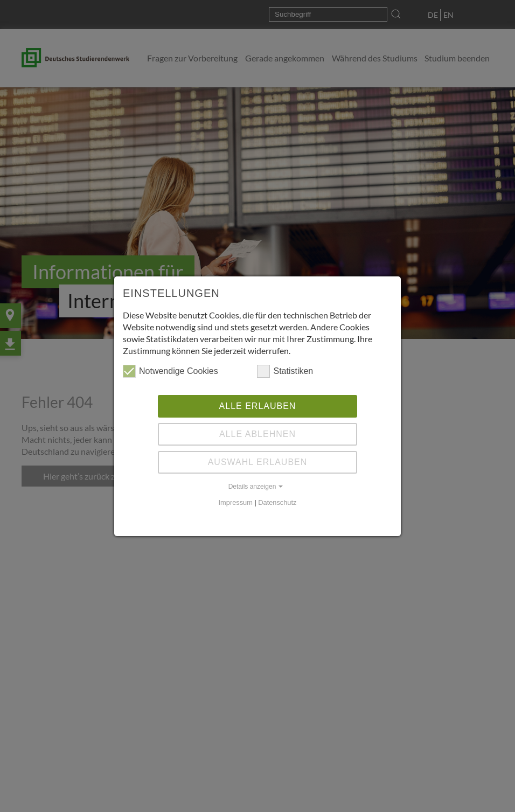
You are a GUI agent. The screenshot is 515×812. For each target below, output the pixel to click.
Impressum (236, 502)
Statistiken (285, 371)
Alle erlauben (258, 406)
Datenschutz (277, 502)
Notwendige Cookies (170, 371)
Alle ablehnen (257, 434)
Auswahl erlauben (258, 462)
